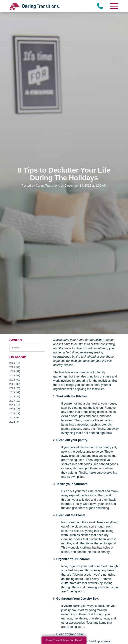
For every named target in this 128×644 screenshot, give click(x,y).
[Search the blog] (27, 348)
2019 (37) (15, 392)
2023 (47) (15, 375)
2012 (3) (14, 422)
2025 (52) (15, 367)
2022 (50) (15, 380)
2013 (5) (14, 417)
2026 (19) (15, 363)
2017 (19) (15, 401)
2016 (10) (15, 405)
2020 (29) (15, 388)
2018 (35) (15, 396)
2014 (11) (15, 413)
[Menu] (114, 6)
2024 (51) (15, 371)
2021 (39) (15, 384)
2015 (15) (15, 409)
